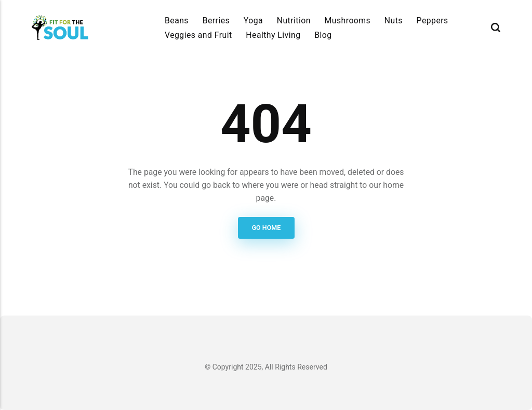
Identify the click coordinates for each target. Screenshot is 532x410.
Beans (177, 20)
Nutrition (294, 20)
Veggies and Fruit (198, 35)
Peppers (433, 20)
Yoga (253, 20)
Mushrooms (348, 20)
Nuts (394, 20)
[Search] (496, 28)
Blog (323, 35)
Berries (216, 20)
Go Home (266, 228)
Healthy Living (273, 35)
